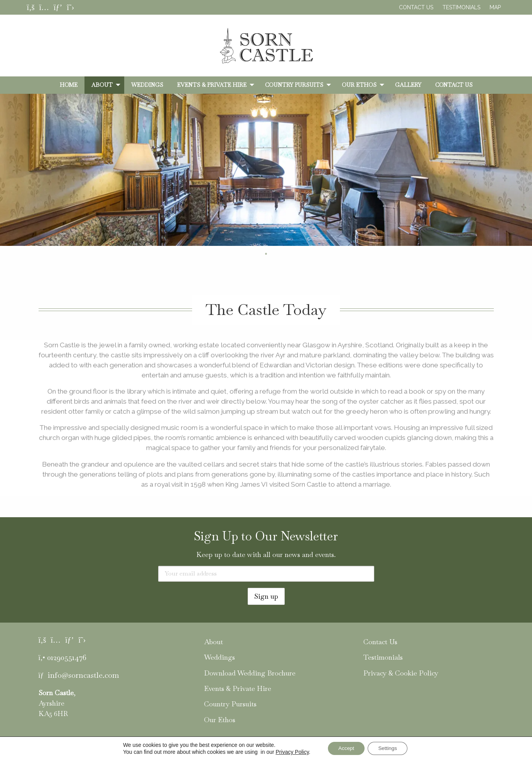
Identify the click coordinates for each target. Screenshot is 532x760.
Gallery (408, 85)
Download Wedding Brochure (250, 673)
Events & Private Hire (212, 85)
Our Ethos (359, 85)
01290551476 (67, 657)
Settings (389, 748)
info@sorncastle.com (83, 675)
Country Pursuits (294, 85)
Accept (345, 748)
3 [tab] (278, 254)
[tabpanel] (266, 170)
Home (69, 85)
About (102, 85)
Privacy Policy (289, 752)
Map (495, 7)
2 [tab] (266, 254)
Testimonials (461, 7)
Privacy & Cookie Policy (401, 673)
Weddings (147, 85)
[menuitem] (69, 85)
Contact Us (416, 7)
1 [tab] (255, 254)
